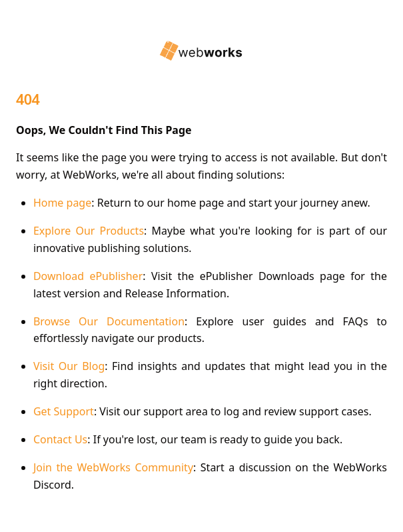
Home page (62, 203)
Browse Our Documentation (109, 321)
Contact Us (60, 439)
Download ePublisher (88, 276)
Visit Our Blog (69, 366)
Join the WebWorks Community (113, 467)
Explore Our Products (89, 231)
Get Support (64, 411)
